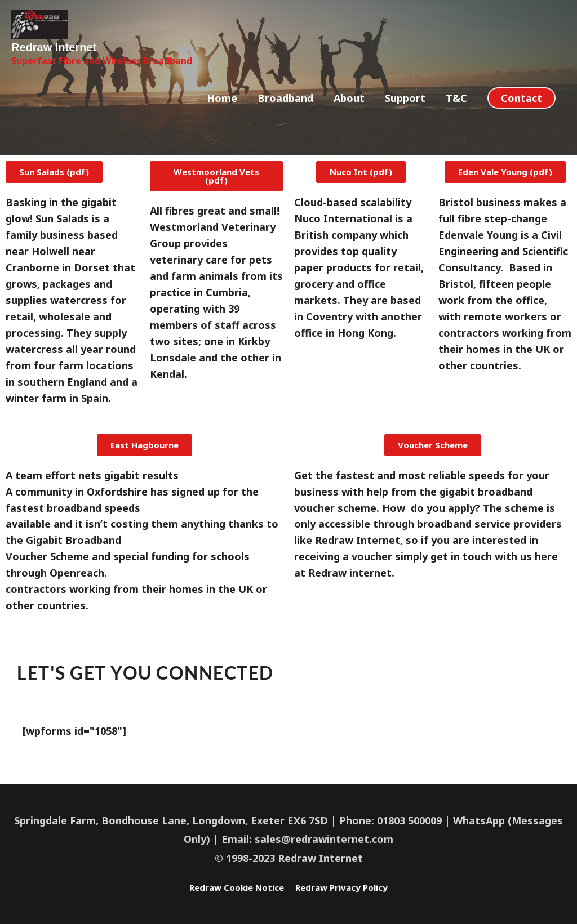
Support (405, 125)
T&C (456, 125)
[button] (521, 125)
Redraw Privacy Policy (352, 887)
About (349, 125)
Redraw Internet (69, 72)
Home (222, 125)
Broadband (285, 125)
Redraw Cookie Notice (227, 887)
